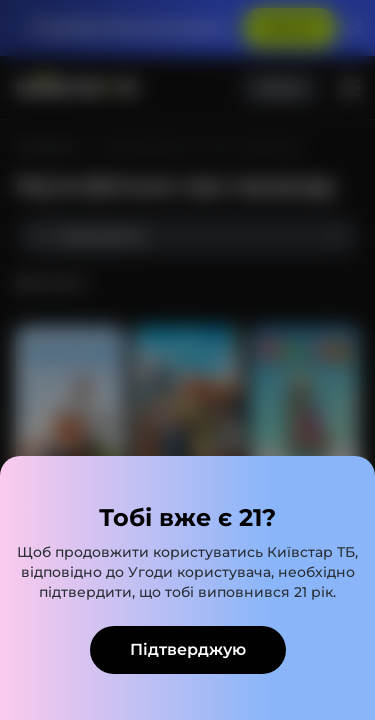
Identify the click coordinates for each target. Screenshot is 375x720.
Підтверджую (188, 649)
